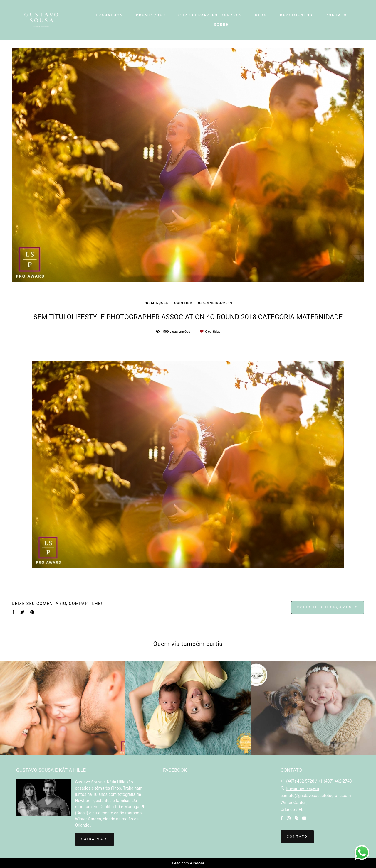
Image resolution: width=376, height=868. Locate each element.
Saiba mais (94, 839)
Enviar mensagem (303, 788)
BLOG (261, 15)
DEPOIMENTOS (296, 15)
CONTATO (336, 15)
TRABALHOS (109, 15)
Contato (297, 837)
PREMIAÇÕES (151, 15)
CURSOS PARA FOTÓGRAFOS (210, 15)
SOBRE (221, 25)
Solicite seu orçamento (328, 607)
